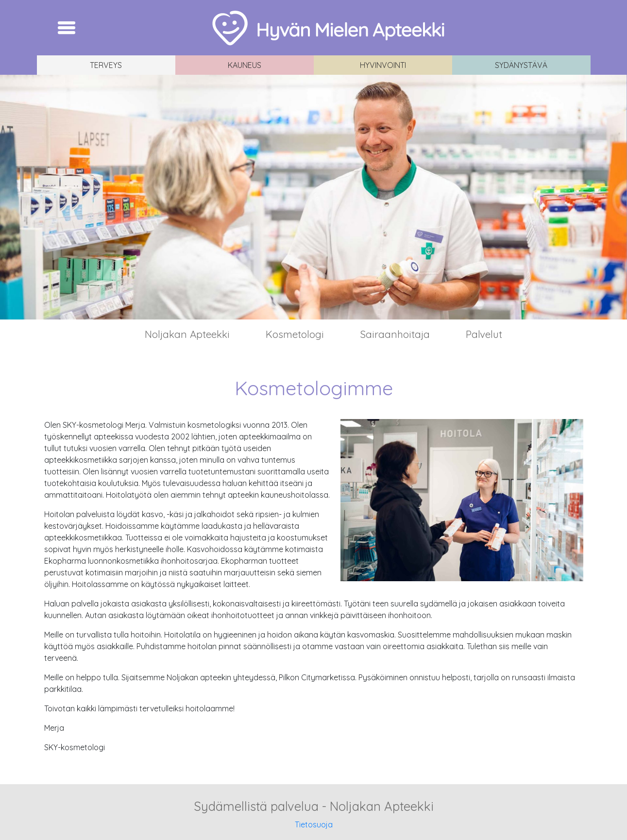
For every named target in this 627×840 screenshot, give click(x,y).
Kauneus (245, 65)
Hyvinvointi (383, 65)
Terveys (106, 65)
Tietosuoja (314, 824)
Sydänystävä (521, 65)
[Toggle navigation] (67, 28)
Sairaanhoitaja (395, 334)
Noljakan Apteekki (187, 334)
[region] (313, 197)
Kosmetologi (295, 334)
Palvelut (484, 334)
